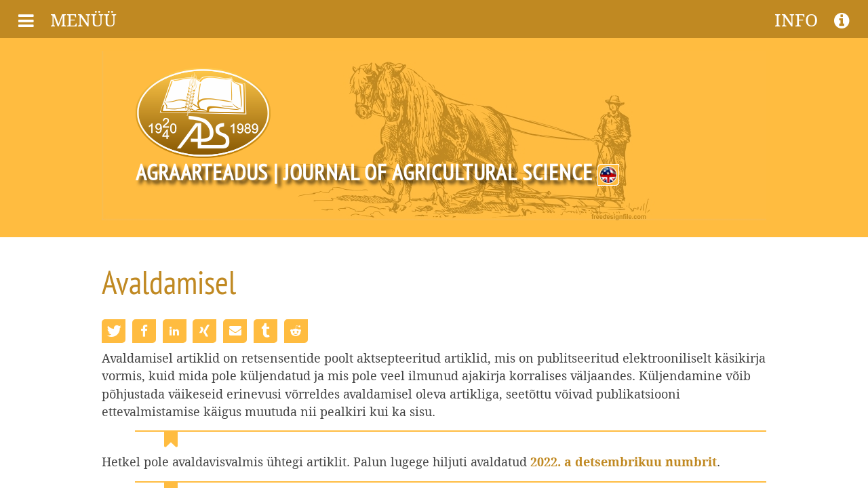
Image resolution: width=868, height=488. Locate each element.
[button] (114, 331)
